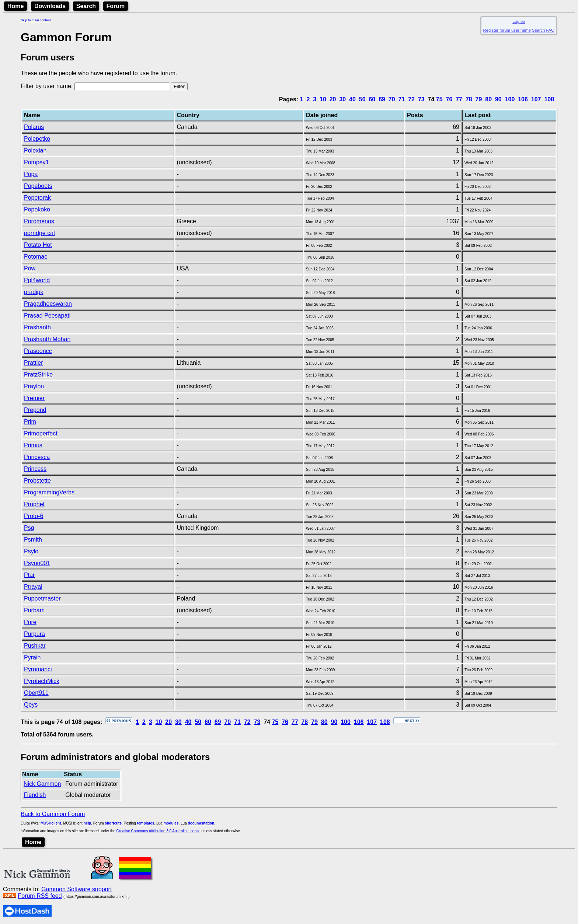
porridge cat (40, 233)
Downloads (50, 6)
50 (362, 99)
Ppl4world (37, 280)
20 (333, 99)
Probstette (37, 481)
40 (352, 99)
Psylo (31, 551)
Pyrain (32, 657)
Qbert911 (36, 693)
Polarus (34, 127)
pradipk (34, 292)
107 (536, 99)
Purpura (34, 634)
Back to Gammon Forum (53, 814)
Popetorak (37, 198)
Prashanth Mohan (47, 339)
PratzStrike (38, 374)
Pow (30, 268)
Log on (519, 21)
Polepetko (37, 139)
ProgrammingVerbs (49, 492)
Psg (29, 528)
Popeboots (38, 186)
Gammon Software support (76, 889)
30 (342, 99)
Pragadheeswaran (48, 304)
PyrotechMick (42, 681)
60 (372, 99)
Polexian (35, 150)
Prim (30, 422)
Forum (116, 6)
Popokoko (37, 209)
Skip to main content (36, 20)
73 (421, 99)
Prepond (35, 410)
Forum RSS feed (40, 896)
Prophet (34, 504)
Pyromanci (38, 669)
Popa (31, 174)
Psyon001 (37, 563)
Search (86, 6)
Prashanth (37, 327)
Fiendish (35, 795)
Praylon (34, 386)
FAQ (550, 30)
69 (382, 99)
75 (439, 99)
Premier (34, 398)
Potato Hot (38, 245)
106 (523, 99)
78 (469, 99)
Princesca (37, 457)
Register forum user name (507, 30)
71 (402, 99)
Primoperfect (41, 433)
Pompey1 (36, 162)
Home (15, 6)
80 (488, 99)
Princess (35, 469)
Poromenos (39, 221)
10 (323, 99)
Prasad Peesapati (47, 316)
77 (459, 99)
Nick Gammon (42, 784)
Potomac (36, 257)
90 (498, 99)
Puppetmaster (42, 598)
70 (392, 99)
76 (449, 99)
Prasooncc (38, 351)
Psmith (33, 540)
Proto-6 (34, 516)
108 (549, 99)
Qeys (31, 705)
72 (411, 99)
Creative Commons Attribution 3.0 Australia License (159, 831)
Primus (33, 445)
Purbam (34, 610)
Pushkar (35, 646)
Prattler (34, 363)
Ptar (29, 575)
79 (479, 99)
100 (510, 99)
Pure (30, 622)
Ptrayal (33, 587)
